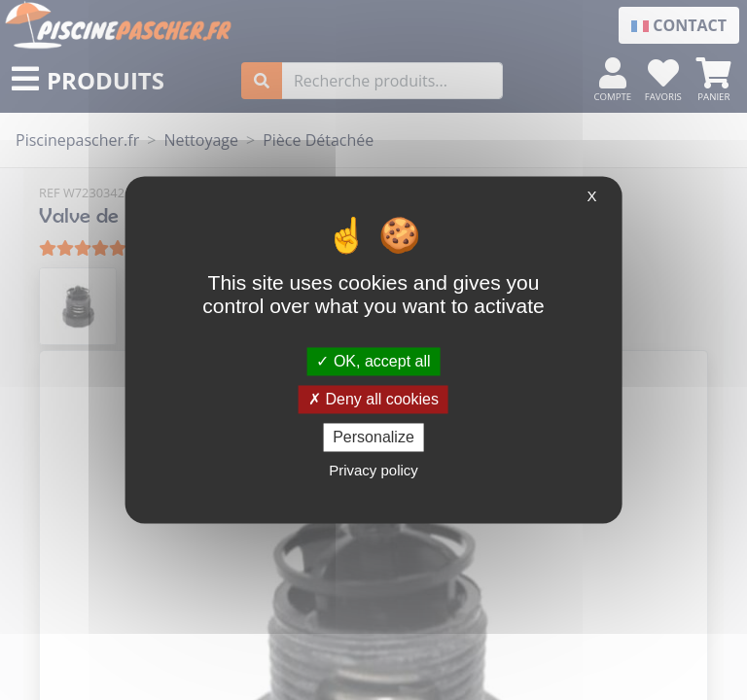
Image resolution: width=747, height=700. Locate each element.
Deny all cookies (373, 399)
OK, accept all (373, 361)
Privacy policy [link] (373, 471)
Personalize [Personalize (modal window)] (373, 437)
